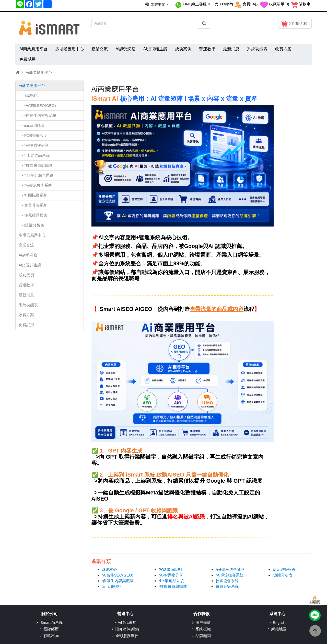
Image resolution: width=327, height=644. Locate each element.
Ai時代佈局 (127, 622)
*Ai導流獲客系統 (230, 575)
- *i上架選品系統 (34, 155)
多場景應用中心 (69, 49)
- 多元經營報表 (33, 215)
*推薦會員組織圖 (173, 586)
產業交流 (100, 49)
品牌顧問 (203, 636)
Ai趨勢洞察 (125, 49)
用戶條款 (203, 622)
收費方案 (283, 49)
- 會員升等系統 (33, 205)
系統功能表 (257, 49)
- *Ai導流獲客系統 (35, 185)
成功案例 (183, 49)
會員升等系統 (227, 586)
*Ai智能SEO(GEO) (118, 575)
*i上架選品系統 (171, 581)
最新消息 (231, 49)
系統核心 (109, 569)
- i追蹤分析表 (31, 225)
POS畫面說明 (170, 569)
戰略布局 (51, 636)
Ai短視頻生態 (155, 49)
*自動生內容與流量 (118, 581)
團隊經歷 (51, 629)
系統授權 (203, 629)
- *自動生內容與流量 (38, 115)
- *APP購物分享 (34, 145)
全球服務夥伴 (127, 636)
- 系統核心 (29, 95)
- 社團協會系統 (33, 195)
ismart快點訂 (113, 586)
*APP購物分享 (171, 575)
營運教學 (207, 49)
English (279, 622)
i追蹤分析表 (283, 575)
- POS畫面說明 (33, 135)
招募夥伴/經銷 (127, 629)
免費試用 (28, 59)
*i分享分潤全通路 (230, 569)
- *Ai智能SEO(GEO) (37, 105)
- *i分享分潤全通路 (36, 175)
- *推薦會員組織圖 (36, 165)
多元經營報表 (284, 569)
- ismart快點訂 (32, 125)
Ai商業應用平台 (33, 49)
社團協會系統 (227, 581)
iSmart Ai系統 (51, 622)
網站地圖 (279, 629)
